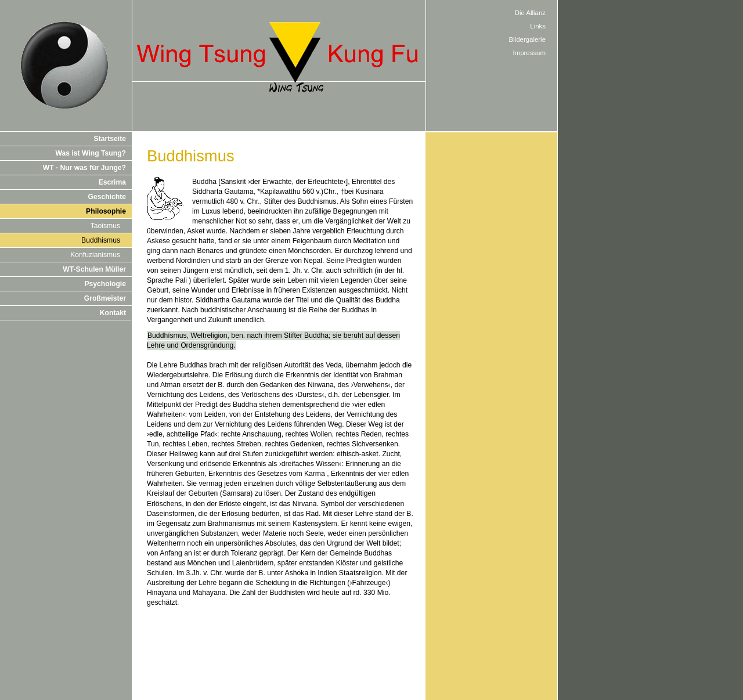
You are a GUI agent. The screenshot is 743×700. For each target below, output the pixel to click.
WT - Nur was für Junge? (84, 168)
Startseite (110, 139)
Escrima (112, 182)
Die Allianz (530, 13)
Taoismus (105, 226)
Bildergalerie (528, 39)
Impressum (530, 53)
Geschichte (107, 197)
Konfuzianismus (95, 255)
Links (538, 26)
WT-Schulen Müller (94, 269)
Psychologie (105, 284)
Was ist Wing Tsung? (91, 153)
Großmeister (105, 298)
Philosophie (106, 211)
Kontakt (113, 313)
